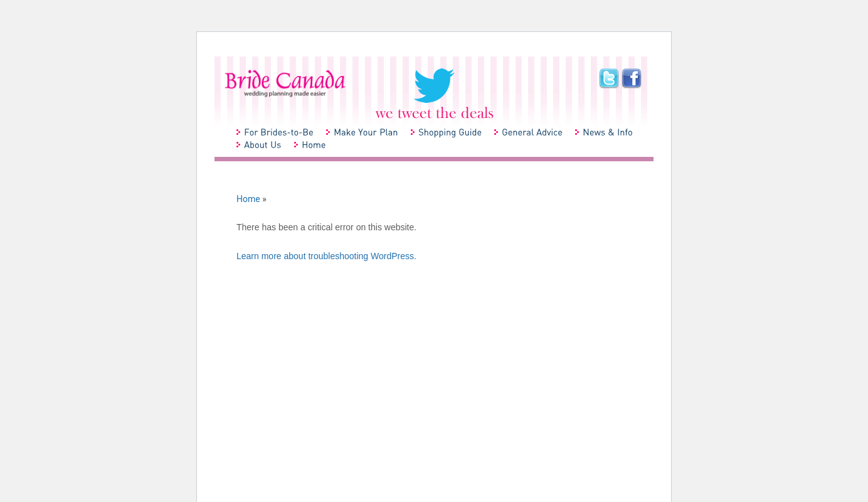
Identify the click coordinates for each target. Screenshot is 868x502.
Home (248, 199)
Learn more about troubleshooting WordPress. (326, 256)
